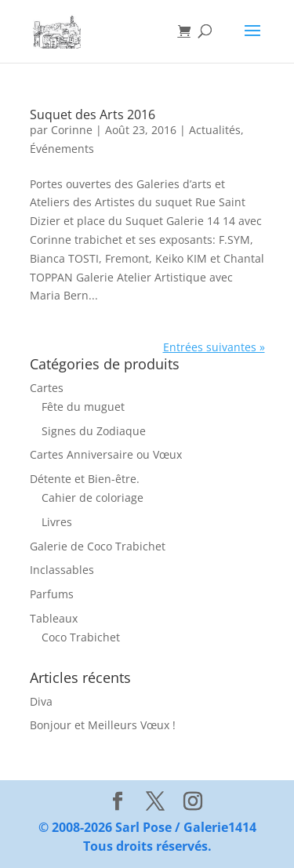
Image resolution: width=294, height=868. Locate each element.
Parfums (52, 594)
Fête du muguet (83, 407)
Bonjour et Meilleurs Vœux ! (103, 725)
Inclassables (62, 570)
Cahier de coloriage (93, 498)
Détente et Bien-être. (85, 479)
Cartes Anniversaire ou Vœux (106, 454)
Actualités (215, 130)
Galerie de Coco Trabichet (98, 546)
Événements (62, 149)
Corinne (72, 130)
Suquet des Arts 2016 (93, 114)
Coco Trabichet (81, 637)
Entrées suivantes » (214, 347)
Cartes (47, 388)
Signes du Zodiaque (94, 431)
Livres (57, 522)
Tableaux (54, 618)
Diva (41, 701)
